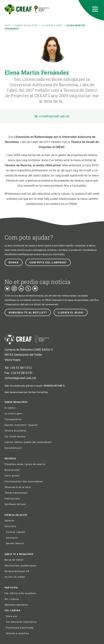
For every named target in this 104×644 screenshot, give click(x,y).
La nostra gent (52, 25)
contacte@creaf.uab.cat (20, 378)
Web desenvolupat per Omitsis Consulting (26, 392)
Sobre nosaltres (26, 25)
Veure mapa (13, 360)
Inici (8, 25)
